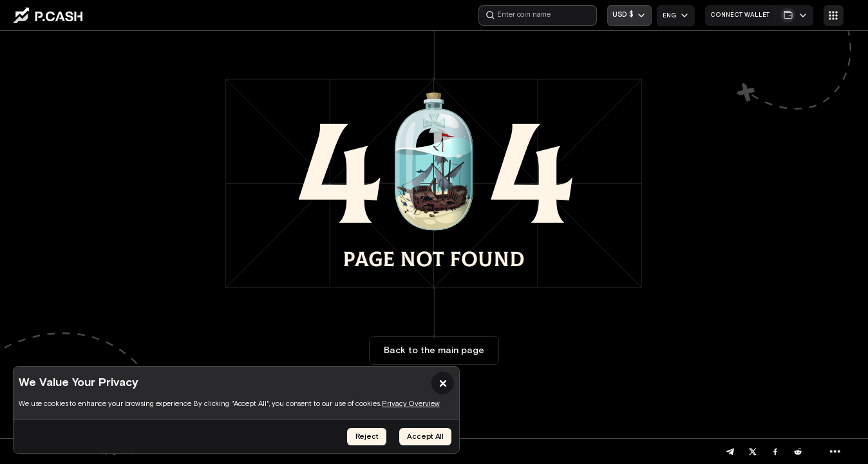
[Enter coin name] (538, 15)
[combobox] (676, 16)
